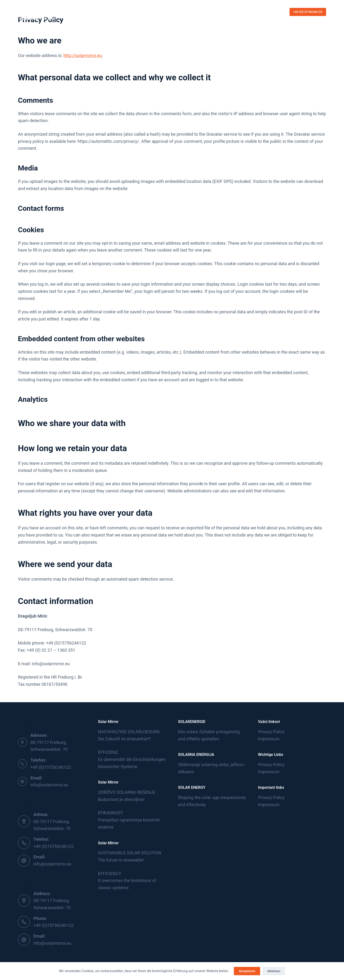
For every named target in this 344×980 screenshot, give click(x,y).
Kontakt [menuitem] (196, 12)
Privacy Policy (271, 732)
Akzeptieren (247, 971)
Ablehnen (274, 971)
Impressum (269, 739)
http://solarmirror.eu (83, 55)
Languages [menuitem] (218, 12)
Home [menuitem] (122, 12)
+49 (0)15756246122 (308, 12)
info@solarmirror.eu (50, 785)
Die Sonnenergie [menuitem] (145, 12)
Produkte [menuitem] (174, 12)
